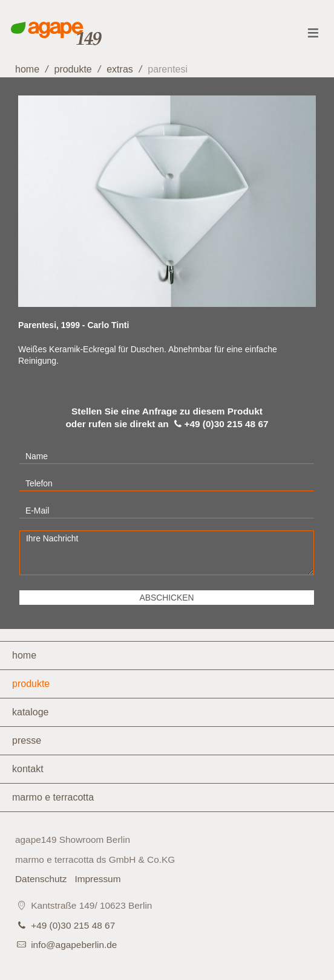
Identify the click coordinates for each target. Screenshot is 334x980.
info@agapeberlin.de (74, 945)
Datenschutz (41, 879)
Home (24, 655)
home (27, 69)
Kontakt (28, 769)
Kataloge (31, 712)
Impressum (97, 879)
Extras (120, 69)
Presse (27, 740)
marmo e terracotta (53, 797)
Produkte (73, 69)
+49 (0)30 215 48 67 (73, 925)
